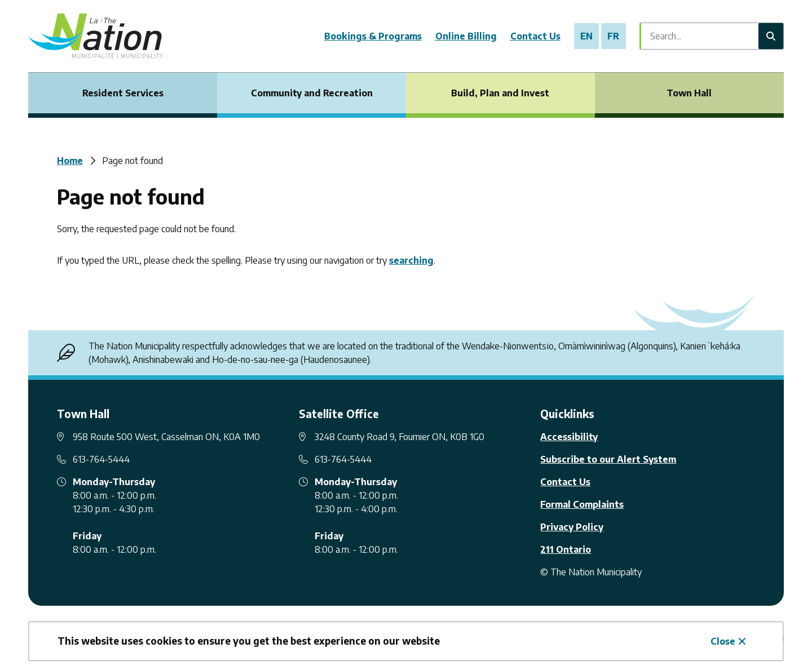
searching (411, 260)
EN (586, 36)
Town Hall (689, 93)
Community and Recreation (312, 93)
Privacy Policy (572, 527)
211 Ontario (566, 549)
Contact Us (535, 36)
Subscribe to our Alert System (608, 459)
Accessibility (569, 437)
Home (70, 161)
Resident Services (123, 93)
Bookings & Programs (373, 36)
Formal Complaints (582, 504)
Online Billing (466, 36)
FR (613, 36)
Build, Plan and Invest (500, 93)
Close (723, 641)
